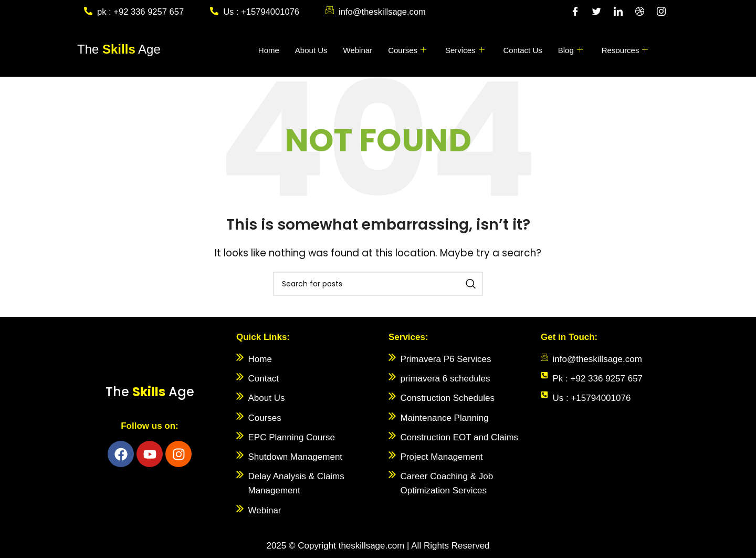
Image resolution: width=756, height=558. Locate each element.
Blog (570, 50)
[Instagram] (661, 12)
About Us (311, 50)
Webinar (358, 50)
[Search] (378, 284)
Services (465, 50)
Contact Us (523, 50)
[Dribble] (639, 12)
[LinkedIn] (618, 12)
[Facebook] (575, 12)
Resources (625, 50)
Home (269, 50)
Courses (407, 50)
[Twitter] (596, 12)
